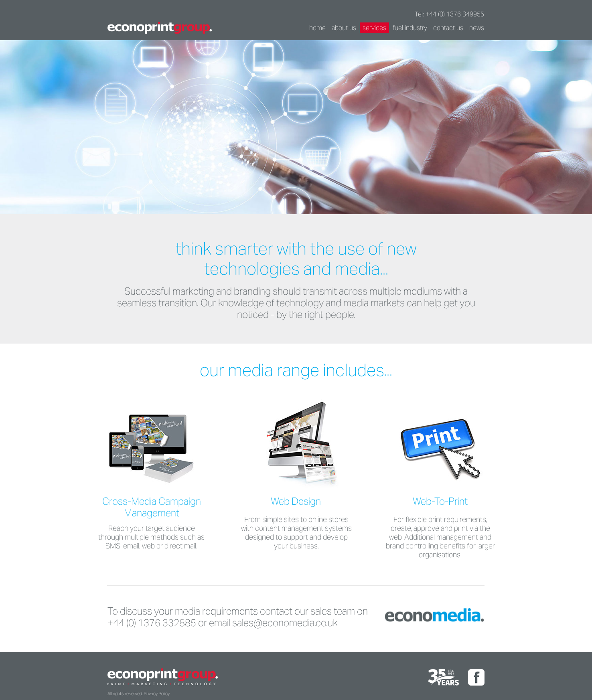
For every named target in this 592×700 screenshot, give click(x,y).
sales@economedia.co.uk (285, 623)
